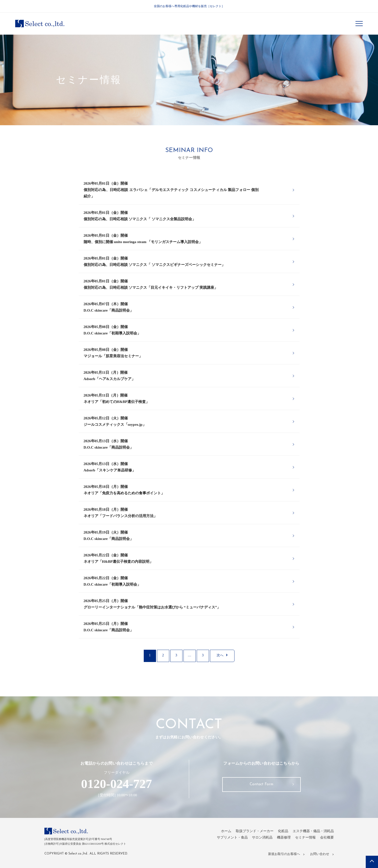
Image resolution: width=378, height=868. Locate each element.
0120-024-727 (116, 785)
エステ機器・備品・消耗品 (312, 832)
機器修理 (281, 839)
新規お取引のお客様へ (285, 854)
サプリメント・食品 (226, 839)
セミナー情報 (304, 839)
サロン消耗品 (258, 839)
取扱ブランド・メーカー (250, 832)
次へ (222, 656)
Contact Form (261, 786)
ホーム (219, 832)
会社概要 (326, 839)
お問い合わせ (319, 854)
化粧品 (280, 832)
